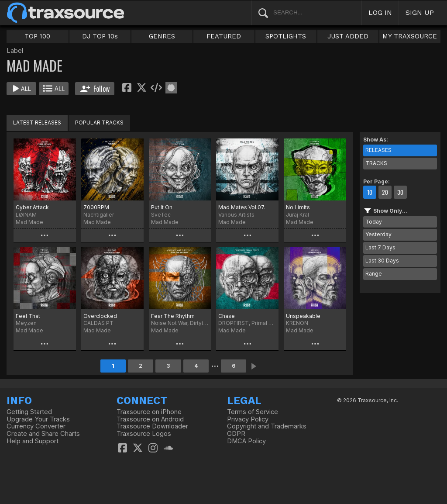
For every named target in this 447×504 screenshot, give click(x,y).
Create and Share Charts (43, 434)
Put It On (162, 207)
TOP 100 (37, 36)
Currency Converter (36, 426)
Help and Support (33, 441)
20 (385, 192)
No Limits (298, 207)
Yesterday (378, 234)
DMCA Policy (246, 441)
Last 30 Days (382, 261)
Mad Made (29, 222)
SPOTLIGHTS (286, 36)
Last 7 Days (380, 247)
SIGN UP (420, 12)
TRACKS (376, 163)
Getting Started (29, 412)
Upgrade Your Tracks (38, 419)
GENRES (162, 36)
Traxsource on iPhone (149, 412)
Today (374, 222)
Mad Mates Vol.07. (242, 207)
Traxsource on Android (150, 419)
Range (374, 274)
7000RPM (96, 207)
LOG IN (380, 12)
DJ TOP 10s (100, 36)
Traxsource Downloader (152, 426)
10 (370, 192)
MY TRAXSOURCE (410, 36)
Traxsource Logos (144, 434)
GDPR (236, 434)
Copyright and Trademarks (267, 426)
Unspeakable (303, 316)
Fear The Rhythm (173, 316)
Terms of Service (253, 412)
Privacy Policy (248, 419)
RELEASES (378, 150)
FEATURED (224, 36)
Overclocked (100, 316)
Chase (227, 316)
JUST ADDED (348, 36)
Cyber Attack (32, 207)
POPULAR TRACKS (99, 123)
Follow (95, 89)
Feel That (28, 316)
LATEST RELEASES (37, 123)
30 (400, 192)
